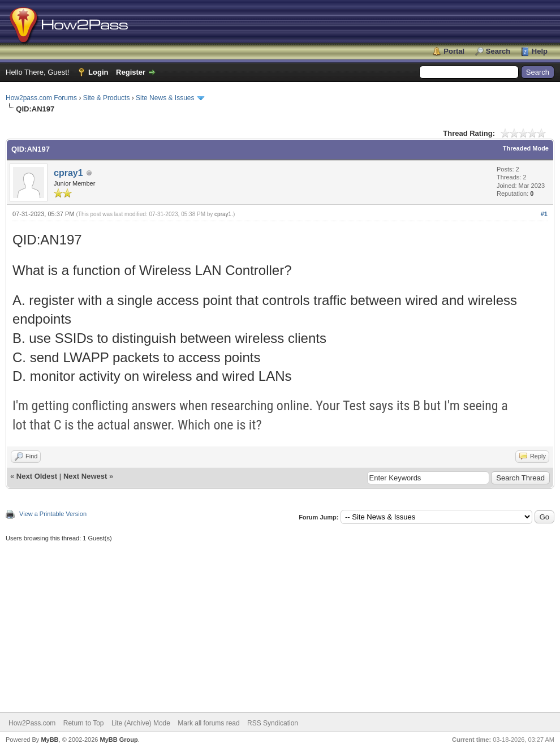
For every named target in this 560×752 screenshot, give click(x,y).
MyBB (49, 740)
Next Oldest (37, 476)
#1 (544, 214)
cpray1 (68, 173)
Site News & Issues (165, 98)
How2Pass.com (32, 723)
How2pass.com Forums (41, 98)
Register (131, 72)
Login (98, 72)
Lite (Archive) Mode (141, 723)
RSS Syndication (273, 723)
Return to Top (84, 723)
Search (498, 51)
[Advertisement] (280, 622)
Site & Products (107, 98)
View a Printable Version (53, 514)
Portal (454, 51)
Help (540, 51)
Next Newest (85, 476)
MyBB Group (119, 740)
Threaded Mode (526, 148)
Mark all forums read (208, 723)
